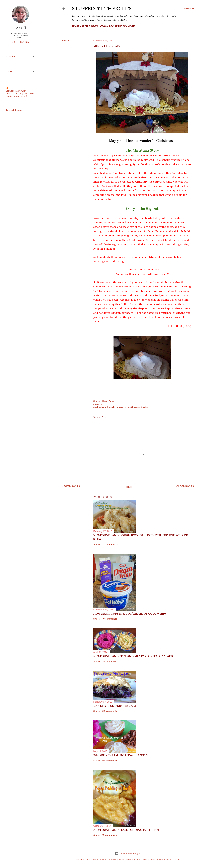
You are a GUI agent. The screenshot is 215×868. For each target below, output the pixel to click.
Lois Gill (20, 28)
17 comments (110, 619)
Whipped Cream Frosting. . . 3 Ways (120, 755)
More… (132, 26)
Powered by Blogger (128, 854)
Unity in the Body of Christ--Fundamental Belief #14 (20, 95)
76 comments (110, 544)
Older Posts (185, 486)
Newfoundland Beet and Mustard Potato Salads (133, 656)
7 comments (109, 661)
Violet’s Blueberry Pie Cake (115, 706)
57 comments (110, 711)
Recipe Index (90, 26)
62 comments (110, 761)
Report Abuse (14, 110)
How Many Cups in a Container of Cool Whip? (130, 614)
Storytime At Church (16, 91)
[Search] (189, 9)
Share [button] (65, 41)
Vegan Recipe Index (113, 26)
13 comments (110, 835)
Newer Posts (71, 486)
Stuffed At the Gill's (102, 8)
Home (76, 26)
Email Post (108, 401)
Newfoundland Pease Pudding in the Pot (127, 830)
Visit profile (20, 42)
